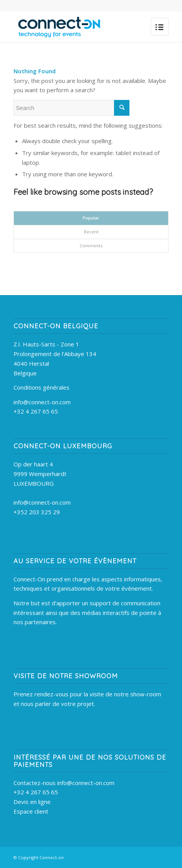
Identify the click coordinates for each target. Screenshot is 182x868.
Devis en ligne (32, 802)
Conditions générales (42, 387)
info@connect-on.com (42, 402)
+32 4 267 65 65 (36, 411)
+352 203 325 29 (37, 512)
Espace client (31, 811)
